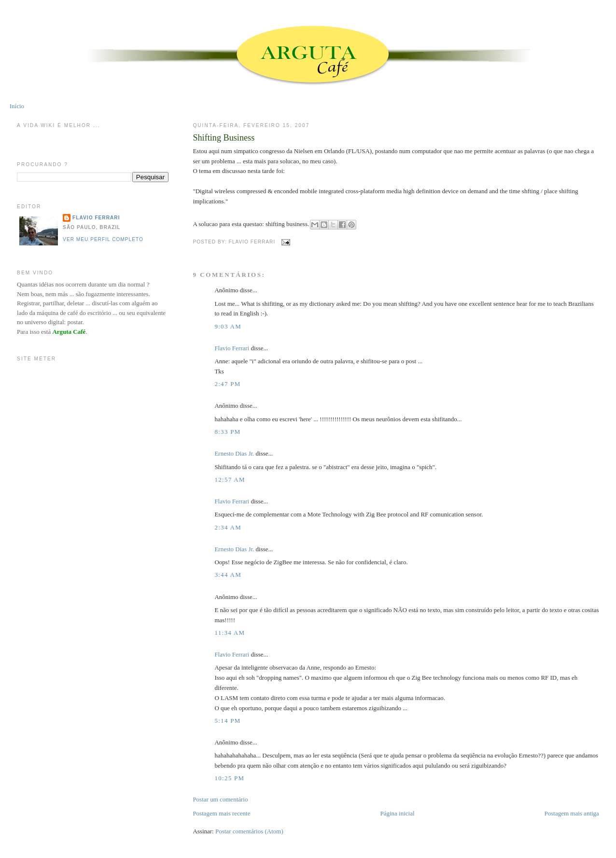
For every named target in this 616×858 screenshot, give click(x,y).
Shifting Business (224, 138)
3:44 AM (228, 575)
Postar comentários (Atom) (249, 831)
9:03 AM (228, 326)
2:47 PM (227, 384)
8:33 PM (227, 432)
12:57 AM (230, 479)
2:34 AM (228, 527)
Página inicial (397, 813)
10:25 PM (229, 778)
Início (17, 106)
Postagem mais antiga (572, 813)
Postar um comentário (220, 799)
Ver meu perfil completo (103, 239)
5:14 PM (227, 721)
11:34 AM (230, 633)
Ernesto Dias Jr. (234, 453)
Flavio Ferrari (232, 348)
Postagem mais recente (221, 813)
